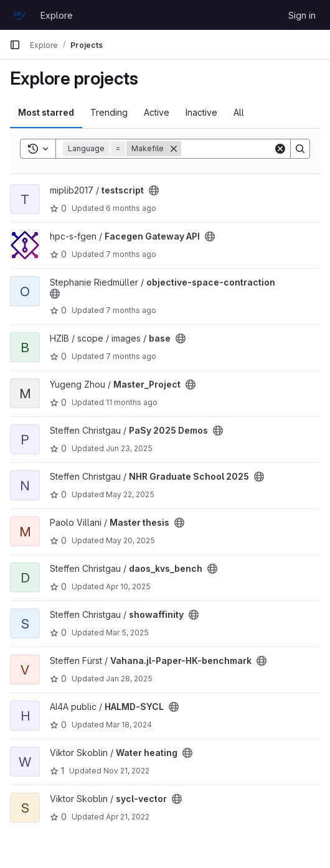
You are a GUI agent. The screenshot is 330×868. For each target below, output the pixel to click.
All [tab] (239, 112)
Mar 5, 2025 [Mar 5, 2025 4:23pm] (127, 632)
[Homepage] (19, 15)
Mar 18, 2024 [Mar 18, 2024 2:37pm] (129, 725)
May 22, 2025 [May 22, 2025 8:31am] (130, 494)
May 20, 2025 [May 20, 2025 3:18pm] (130, 540)
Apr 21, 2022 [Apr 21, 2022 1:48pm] (128, 817)
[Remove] (174, 149)
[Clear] (280, 149)
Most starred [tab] (46, 112)
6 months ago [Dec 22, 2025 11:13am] (131, 208)
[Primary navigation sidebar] (15, 45)
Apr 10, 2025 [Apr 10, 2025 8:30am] (128, 586)
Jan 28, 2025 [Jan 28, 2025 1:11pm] (129, 679)
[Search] (300, 149)
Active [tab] (157, 112)
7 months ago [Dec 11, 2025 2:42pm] (131, 254)
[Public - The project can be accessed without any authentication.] (154, 190)
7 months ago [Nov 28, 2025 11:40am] (131, 310)
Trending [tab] (109, 112)
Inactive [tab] (201, 112)
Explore (57, 15)
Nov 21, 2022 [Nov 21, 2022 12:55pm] (126, 771)
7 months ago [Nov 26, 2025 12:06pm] (131, 356)
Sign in (302, 15)
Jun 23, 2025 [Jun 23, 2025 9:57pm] (129, 448)
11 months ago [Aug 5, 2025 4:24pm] (132, 402)
